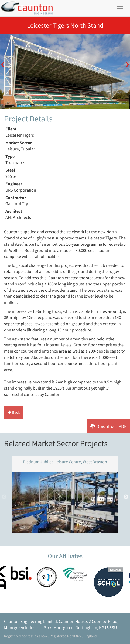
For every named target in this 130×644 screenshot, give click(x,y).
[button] (14, 412)
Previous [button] (3, 61)
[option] (65, 72)
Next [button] (127, 61)
